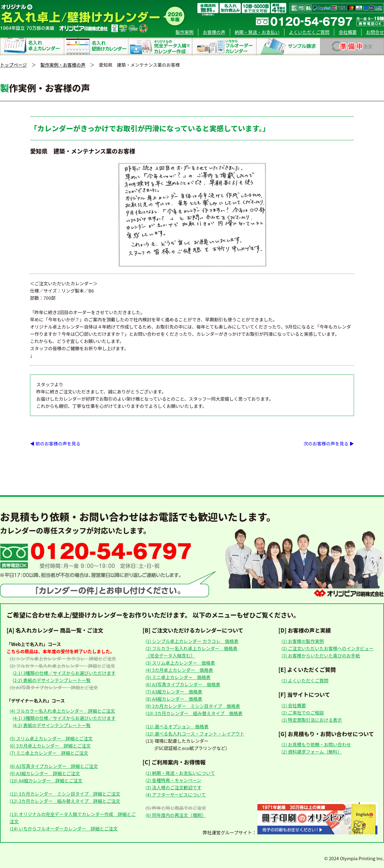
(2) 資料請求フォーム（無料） (312, 752)
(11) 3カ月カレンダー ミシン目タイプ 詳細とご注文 (65, 794)
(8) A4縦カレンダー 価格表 (174, 699)
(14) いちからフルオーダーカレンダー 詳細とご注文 (64, 829)
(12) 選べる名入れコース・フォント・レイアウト (195, 734)
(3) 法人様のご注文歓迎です (174, 787)
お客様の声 (214, 32)
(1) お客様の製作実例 (303, 641)
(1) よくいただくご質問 (305, 680)
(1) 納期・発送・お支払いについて (180, 773)
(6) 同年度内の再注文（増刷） (176, 815)
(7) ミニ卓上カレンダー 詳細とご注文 (49, 753)
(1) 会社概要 (294, 705)
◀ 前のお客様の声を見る (55, 443)
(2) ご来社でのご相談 (303, 713)
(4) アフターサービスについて (176, 795)
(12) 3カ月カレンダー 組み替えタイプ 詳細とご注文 (65, 801)
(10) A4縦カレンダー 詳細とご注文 (46, 780)
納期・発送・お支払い (257, 32)
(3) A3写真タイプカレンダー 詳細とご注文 (54, 687)
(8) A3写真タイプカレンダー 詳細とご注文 (54, 766)
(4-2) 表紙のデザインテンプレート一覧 (52, 725)
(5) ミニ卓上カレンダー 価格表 (178, 677)
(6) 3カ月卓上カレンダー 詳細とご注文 (50, 746)
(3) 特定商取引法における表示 (312, 720)
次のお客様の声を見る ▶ (329, 443)
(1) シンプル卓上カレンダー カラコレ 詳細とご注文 (63, 659)
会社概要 (348, 32)
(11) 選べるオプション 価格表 (177, 726)
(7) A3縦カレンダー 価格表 (174, 692)
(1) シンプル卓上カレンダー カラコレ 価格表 (192, 641)
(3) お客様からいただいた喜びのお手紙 (321, 656)
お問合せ (375, 32)
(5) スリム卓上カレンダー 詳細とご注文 (51, 738)
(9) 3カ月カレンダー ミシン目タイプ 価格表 (193, 706)
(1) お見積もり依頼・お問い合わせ (316, 744)
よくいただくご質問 (309, 32)
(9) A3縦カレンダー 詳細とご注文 (45, 773)
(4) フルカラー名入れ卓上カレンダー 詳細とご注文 (62, 711)
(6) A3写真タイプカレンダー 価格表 (183, 684)
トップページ (13, 65)
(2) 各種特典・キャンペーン (173, 780)
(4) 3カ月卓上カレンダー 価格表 (179, 670)
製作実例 (184, 32)
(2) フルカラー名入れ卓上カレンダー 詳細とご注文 (62, 666)
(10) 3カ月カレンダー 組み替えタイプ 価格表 (194, 713)
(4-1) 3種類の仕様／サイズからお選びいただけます (64, 718)
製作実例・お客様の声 (63, 65)
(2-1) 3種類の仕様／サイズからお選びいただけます (64, 673)
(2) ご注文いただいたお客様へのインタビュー (327, 648)
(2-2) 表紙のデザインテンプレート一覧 (52, 680)
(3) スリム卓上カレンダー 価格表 (180, 663)
